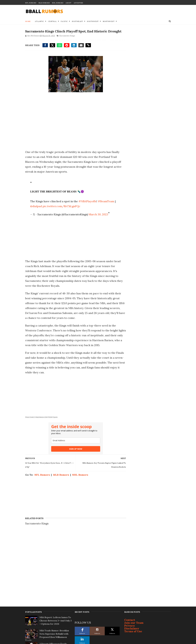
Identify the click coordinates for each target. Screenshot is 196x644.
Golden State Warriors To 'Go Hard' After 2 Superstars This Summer (55, 612)
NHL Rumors (58, 3)
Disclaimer (132, 553)
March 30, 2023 (98, 214)
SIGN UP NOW (75, 449)
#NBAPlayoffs (87, 201)
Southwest (93, 21)
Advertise (78, 3)
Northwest (109, 21)
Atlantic (39, 21)
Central (52, 21)
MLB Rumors (44, 3)
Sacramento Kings (67, 36)
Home (28, 21)
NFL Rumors (31, 3)
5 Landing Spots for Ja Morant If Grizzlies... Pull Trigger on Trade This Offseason (55, 599)
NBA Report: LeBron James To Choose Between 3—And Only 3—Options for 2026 (56, 546)
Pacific (64, 21)
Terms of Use (133, 556)
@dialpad (36, 206)
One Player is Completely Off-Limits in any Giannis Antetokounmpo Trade (55, 585)
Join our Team (134, 548)
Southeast (77, 21)
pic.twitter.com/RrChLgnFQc (61, 206)
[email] (75, 441)
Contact (130, 545)
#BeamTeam (106, 201)
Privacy (130, 551)
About (68, 3)
